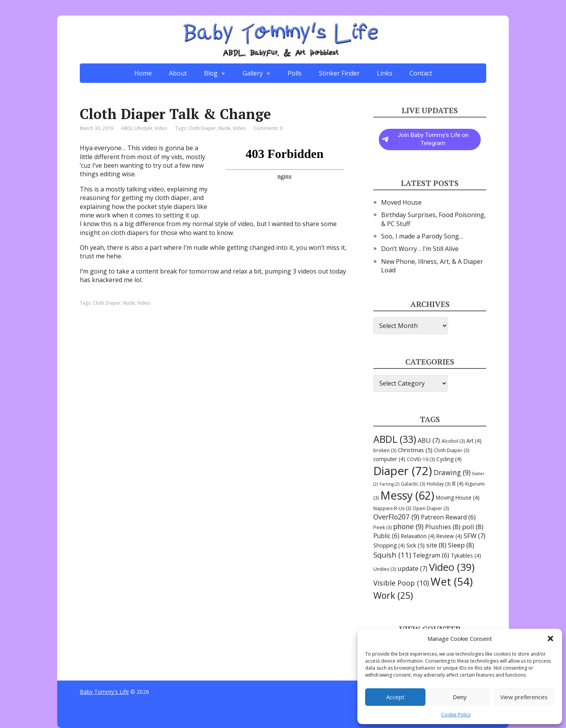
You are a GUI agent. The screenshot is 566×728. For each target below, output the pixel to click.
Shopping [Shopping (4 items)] (389, 545)
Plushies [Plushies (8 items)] (443, 527)
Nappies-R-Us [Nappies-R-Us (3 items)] (392, 508)
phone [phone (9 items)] (408, 526)
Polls (295, 73)
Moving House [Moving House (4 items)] (458, 497)
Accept (395, 697)
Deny (460, 697)
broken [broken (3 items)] (385, 450)
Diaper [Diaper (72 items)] (403, 471)
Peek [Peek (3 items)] (382, 527)
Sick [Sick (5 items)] (416, 545)
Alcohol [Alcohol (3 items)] (453, 441)
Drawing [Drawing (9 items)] (452, 472)
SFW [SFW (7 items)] (475, 536)
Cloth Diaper (202, 128)
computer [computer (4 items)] (389, 459)
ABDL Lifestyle (137, 128)
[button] (550, 639)
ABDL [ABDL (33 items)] (395, 439)
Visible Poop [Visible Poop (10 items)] (401, 583)
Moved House (401, 202)
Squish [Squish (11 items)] (392, 555)
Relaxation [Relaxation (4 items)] (418, 536)
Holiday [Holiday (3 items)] (439, 484)
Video (161, 128)
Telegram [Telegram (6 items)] (431, 555)
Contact (421, 73)
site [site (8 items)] (436, 545)
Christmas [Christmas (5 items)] (415, 450)
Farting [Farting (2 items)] (389, 484)
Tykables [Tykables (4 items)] (466, 555)
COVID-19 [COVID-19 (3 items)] (421, 459)
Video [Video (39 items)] (452, 567)
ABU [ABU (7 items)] (429, 440)
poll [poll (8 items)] (473, 527)
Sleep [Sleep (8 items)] (461, 545)
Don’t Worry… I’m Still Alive (420, 249)
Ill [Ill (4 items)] (458, 483)
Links (385, 73)
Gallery (253, 73)
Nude (224, 128)
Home (143, 73)
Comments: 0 (268, 128)
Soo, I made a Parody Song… (422, 236)
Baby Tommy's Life (104, 692)
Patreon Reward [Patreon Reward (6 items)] (448, 517)
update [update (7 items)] (412, 568)
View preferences (524, 697)
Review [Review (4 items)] (449, 536)
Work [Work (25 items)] (393, 595)
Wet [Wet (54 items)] (452, 581)
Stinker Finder (339, 73)
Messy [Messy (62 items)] (407, 495)
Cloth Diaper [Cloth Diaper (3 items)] (452, 450)
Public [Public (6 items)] (386, 536)
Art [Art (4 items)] (474, 441)
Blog (211, 73)
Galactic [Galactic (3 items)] (413, 484)
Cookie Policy (456, 715)
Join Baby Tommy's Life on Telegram (425, 139)
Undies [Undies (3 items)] (385, 569)
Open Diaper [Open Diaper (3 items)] (431, 508)
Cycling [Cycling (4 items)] (449, 459)
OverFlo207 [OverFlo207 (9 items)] (396, 517)
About (178, 73)
